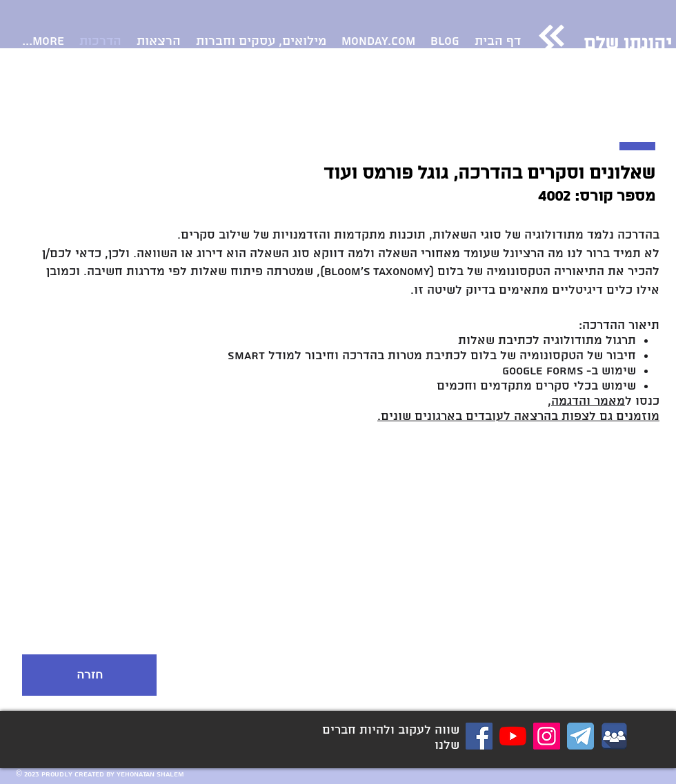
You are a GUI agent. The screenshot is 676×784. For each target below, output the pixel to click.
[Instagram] (547, 736)
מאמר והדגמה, (586, 401)
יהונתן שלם (628, 44)
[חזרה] (89, 675)
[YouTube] (513, 736)
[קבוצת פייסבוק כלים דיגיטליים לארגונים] (614, 736)
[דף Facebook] (479, 736)
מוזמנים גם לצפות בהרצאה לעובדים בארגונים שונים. (518, 416)
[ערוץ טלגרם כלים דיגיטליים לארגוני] (580, 736)
